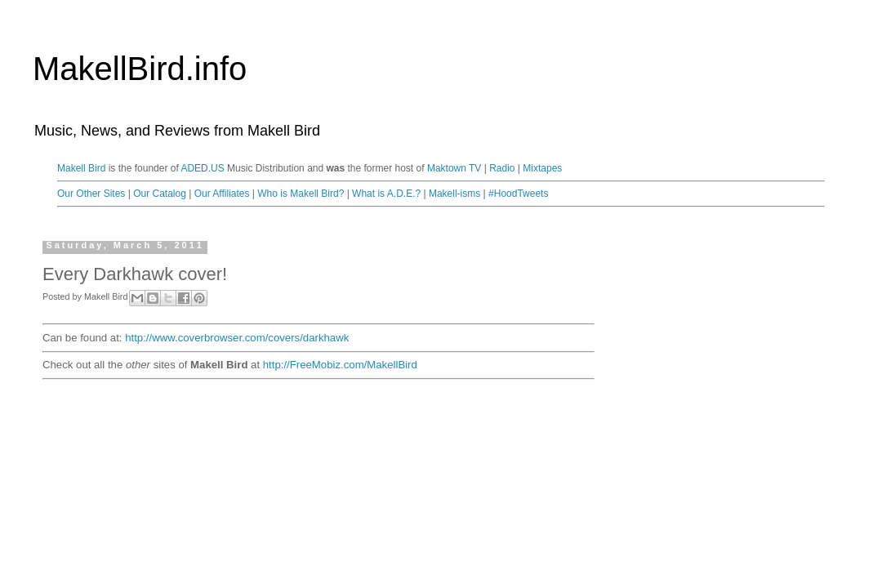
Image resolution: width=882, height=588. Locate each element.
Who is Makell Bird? (301, 194)
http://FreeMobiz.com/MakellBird (340, 365)
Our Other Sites (91, 194)
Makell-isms (454, 194)
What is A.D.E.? (386, 194)
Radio (502, 168)
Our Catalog (160, 194)
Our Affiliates (222, 194)
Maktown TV (454, 168)
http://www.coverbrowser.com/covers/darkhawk (237, 338)
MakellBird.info (140, 69)
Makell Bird (81, 168)
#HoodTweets (518, 194)
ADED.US (202, 168)
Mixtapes (542, 168)
